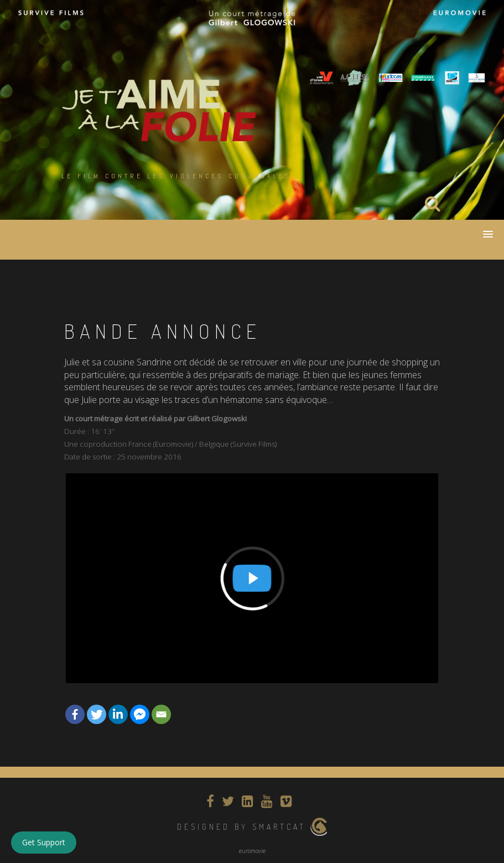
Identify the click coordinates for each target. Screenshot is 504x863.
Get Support (44, 842)
